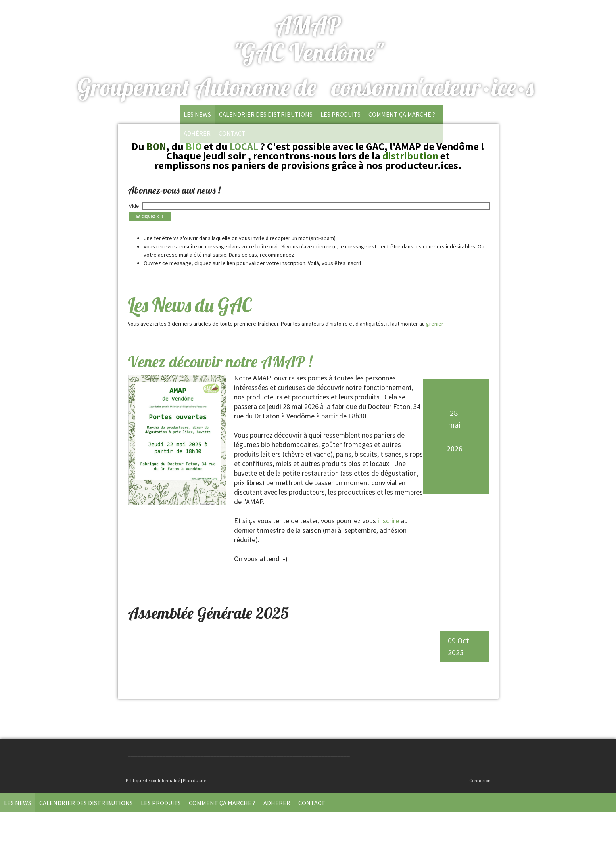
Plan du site (195, 780)
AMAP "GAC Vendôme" (308, 39)
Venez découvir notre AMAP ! (220, 361)
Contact (312, 803)
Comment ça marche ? (402, 114)
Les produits (341, 114)
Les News (197, 114)
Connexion (480, 780)
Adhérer (277, 803)
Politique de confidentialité (153, 780)
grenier (435, 324)
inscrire (388, 521)
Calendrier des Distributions (266, 114)
